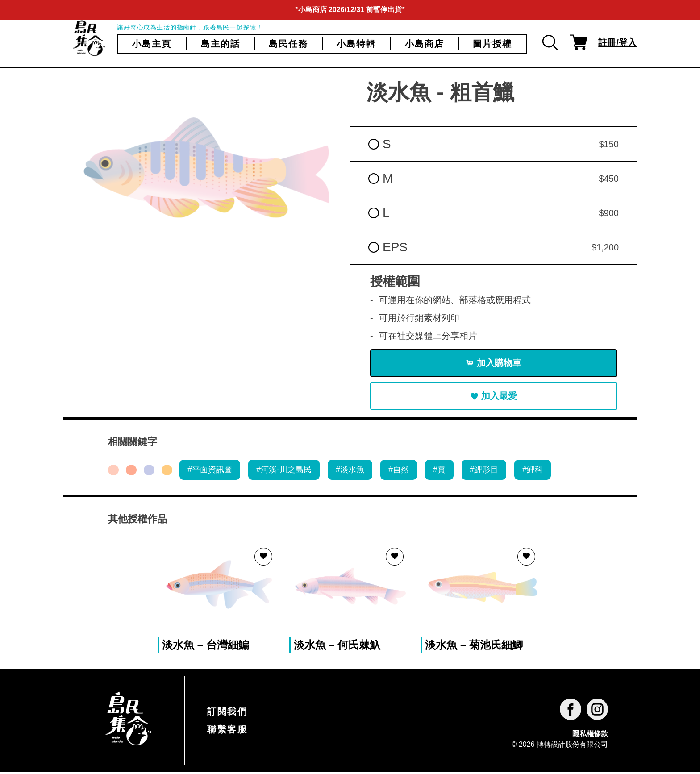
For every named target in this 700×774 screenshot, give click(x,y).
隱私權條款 (590, 735)
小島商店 (425, 44)
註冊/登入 (617, 42)
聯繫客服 (227, 732)
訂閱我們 (227, 714)
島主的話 (221, 44)
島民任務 (288, 44)
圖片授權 (492, 44)
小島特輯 (356, 44)
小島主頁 (152, 44)
